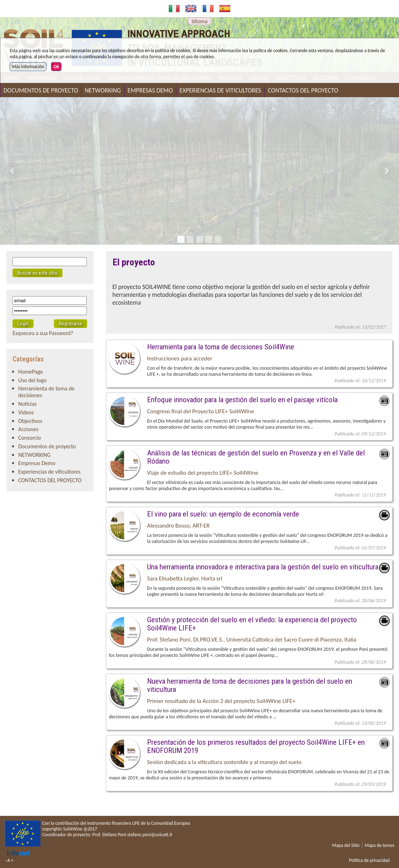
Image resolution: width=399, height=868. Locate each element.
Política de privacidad (369, 860)
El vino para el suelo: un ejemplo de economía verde (223, 514)
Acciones (28, 429)
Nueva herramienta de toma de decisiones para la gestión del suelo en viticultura (250, 685)
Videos (26, 412)
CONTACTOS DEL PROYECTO (303, 90)
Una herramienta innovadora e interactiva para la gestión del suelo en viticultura (263, 567)
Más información (28, 67)
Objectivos (30, 421)
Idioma (200, 21)
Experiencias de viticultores (220, 90)
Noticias (27, 404)
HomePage (31, 372)
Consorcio (30, 438)
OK (56, 67)
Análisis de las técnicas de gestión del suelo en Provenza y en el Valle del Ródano (256, 457)
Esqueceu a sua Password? (43, 333)
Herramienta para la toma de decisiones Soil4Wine (221, 347)
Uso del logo (32, 380)
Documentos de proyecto (41, 90)
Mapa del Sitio (346, 845)
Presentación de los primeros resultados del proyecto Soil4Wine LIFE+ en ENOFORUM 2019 (256, 746)
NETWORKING (103, 90)
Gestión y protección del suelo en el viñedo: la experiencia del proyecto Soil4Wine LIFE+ (252, 624)
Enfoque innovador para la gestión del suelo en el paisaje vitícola (242, 400)
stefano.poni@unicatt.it (150, 835)
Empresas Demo (150, 90)
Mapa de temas (380, 845)
